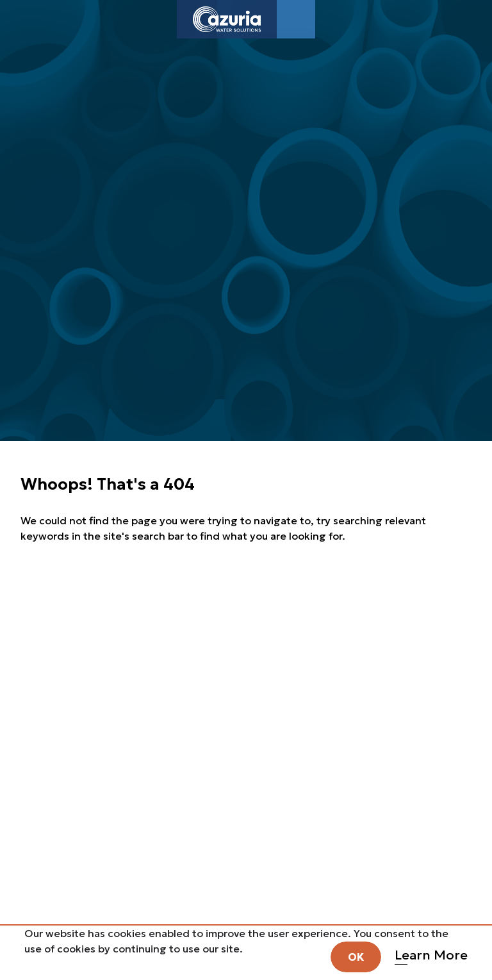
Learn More (431, 955)
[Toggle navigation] (296, 19)
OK (356, 957)
